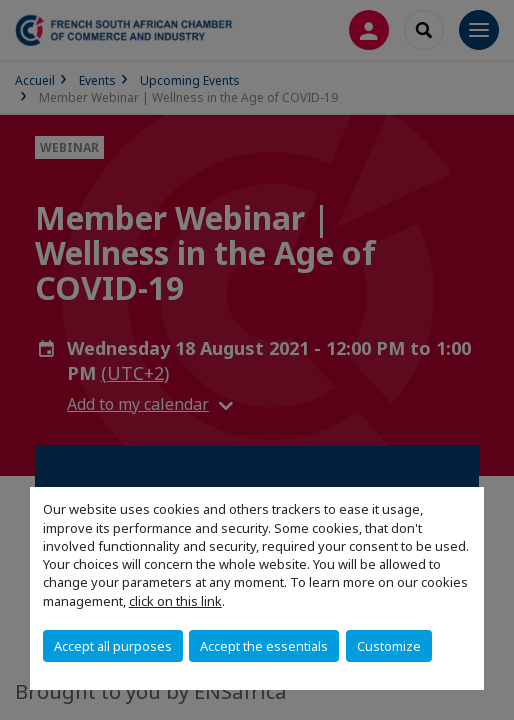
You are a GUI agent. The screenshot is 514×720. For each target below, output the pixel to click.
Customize (389, 646)
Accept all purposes (113, 646)
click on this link (175, 601)
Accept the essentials (264, 646)
